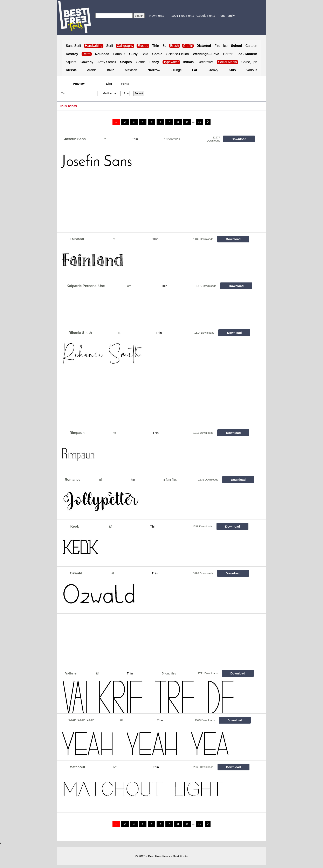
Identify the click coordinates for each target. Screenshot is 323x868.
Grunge (176, 70)
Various (252, 70)
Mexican (131, 70)
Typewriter (171, 62)
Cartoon (251, 46)
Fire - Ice (221, 46)
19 (200, 122)
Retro (87, 54)
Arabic (92, 70)
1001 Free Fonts (183, 16)
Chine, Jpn (249, 62)
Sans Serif (74, 46)
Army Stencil (107, 62)
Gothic (141, 62)
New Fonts (157, 16)
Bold (145, 54)
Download (239, 139)
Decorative (206, 62)
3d (164, 46)
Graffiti (188, 46)
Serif (110, 46)
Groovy (213, 70)
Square (71, 62)
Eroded (143, 46)
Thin (135, 139)
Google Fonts (206, 16)
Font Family (227, 16)
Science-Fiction (177, 54)
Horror (228, 54)
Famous (119, 54)
